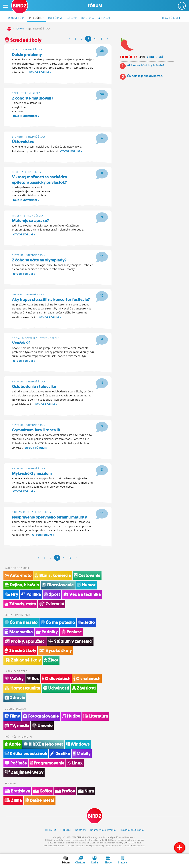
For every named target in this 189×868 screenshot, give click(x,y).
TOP (55, 18)
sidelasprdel (21, 515)
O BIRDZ (66, 835)
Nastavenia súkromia (103, 835)
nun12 (16, 49)
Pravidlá (132, 835)
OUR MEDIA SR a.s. (85, 842)
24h (142, 57)
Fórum (95, 6)
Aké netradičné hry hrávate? (146, 65)
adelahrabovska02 (25, 340)
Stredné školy (33, 49)
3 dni (151, 57)
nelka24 (17, 296)
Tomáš (71, 848)
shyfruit (18, 256)
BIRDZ (9, 29)
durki (16, 173)
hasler (17, 217)
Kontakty (81, 835)
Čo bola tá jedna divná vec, (145, 76)
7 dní (160, 57)
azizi (15, 93)
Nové (16, 18)
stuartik (18, 137)
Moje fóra (87, 18)
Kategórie (36, 18)
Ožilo (72, 18)
